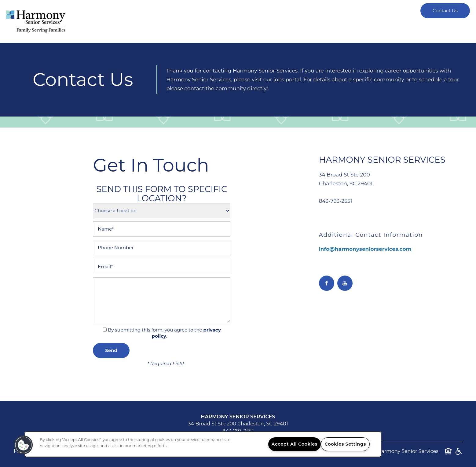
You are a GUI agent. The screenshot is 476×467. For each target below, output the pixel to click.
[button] (24, 445)
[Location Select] (162, 211)
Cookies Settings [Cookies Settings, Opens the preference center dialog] (345, 444)
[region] (203, 444)
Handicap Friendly (459, 454)
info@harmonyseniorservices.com (365, 249)
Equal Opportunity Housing (448, 454)
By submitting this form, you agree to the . (164, 333)
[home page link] (36, 21)
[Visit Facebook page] (327, 283)
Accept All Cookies (295, 444)
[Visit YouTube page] (345, 283)
